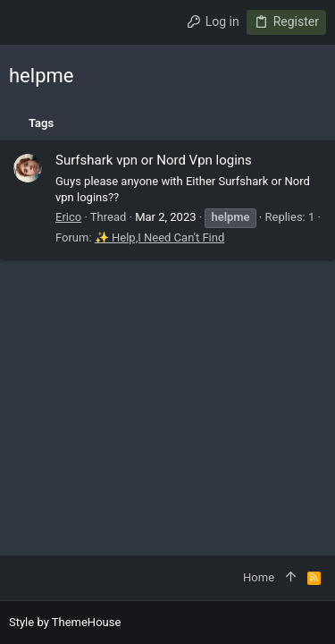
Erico (68, 217)
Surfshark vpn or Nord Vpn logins (154, 160)
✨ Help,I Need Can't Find (159, 237)
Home (259, 577)
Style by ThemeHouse (65, 622)
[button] (27, 22)
